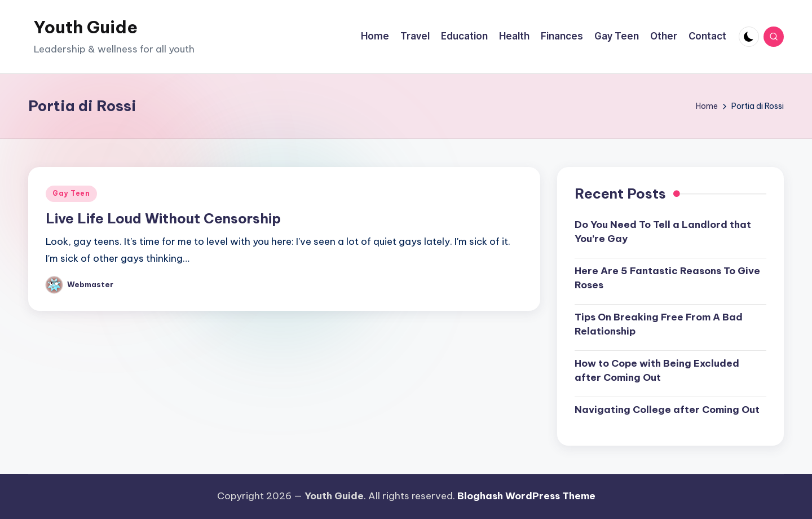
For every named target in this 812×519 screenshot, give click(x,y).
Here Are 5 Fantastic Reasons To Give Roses (667, 278)
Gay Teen (71, 193)
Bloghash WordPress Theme (526, 496)
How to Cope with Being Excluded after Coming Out (657, 371)
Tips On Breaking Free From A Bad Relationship (659, 324)
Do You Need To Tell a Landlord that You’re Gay (663, 232)
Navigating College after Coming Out (667, 410)
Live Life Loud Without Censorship (163, 218)
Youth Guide (86, 27)
